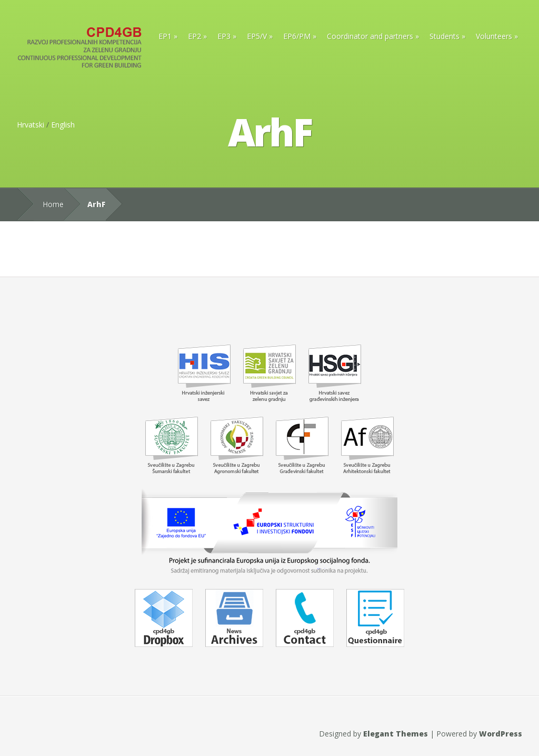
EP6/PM (297, 36)
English (63, 125)
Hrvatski (31, 125)
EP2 (194, 36)
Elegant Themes (396, 734)
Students (445, 36)
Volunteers (494, 36)
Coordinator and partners (370, 36)
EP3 (224, 36)
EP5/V (257, 36)
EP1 (165, 36)
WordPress (501, 734)
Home (53, 204)
